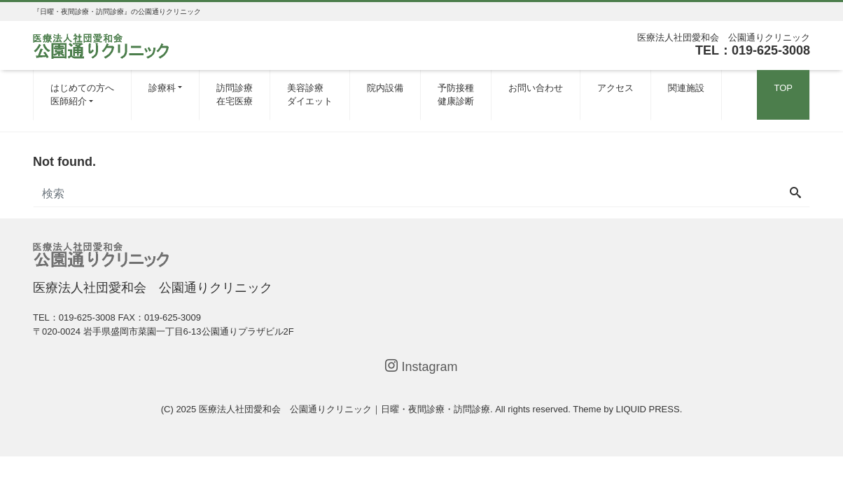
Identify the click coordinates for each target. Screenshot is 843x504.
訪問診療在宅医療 (235, 95)
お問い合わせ (536, 88)
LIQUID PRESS (648, 409)
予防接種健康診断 (456, 95)
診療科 (162, 88)
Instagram (421, 366)
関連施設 (686, 88)
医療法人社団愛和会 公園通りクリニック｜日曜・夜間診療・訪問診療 (344, 409)
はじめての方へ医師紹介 (82, 95)
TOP (784, 88)
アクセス (615, 88)
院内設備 (385, 88)
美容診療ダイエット (310, 95)
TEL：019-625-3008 (753, 50)
